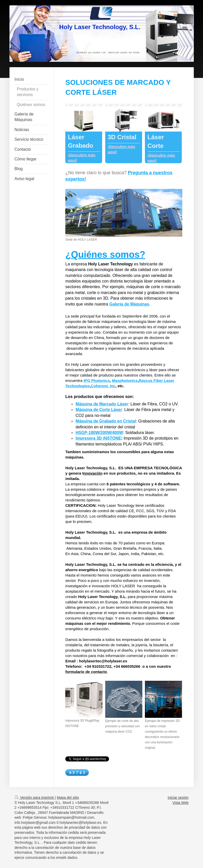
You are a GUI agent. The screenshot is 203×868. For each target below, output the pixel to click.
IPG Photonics (97, 380)
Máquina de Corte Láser (99, 410)
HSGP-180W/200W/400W (99, 433)
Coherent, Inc (103, 386)
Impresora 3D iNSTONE (98, 438)
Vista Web (180, 803)
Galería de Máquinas (129, 304)
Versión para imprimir (35, 797)
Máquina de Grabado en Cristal (106, 421)
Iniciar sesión (178, 797)
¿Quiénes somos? (105, 255)
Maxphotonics (125, 380)
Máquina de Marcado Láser (102, 404)
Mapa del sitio (68, 797)
